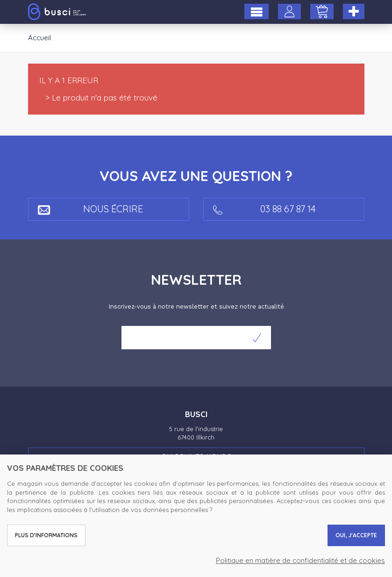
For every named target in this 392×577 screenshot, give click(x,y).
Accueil (39, 38)
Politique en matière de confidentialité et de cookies (300, 560)
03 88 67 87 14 (265, 209)
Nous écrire (90, 209)
